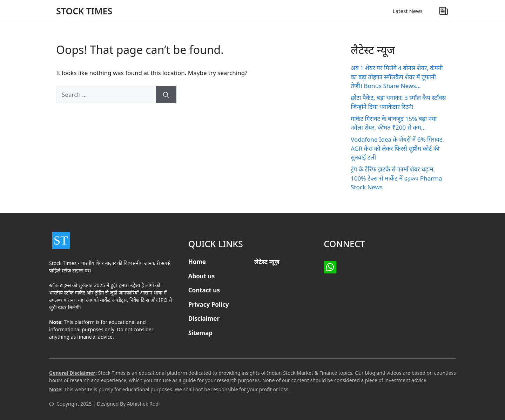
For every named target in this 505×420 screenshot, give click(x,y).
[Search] (166, 95)
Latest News (408, 11)
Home (197, 262)
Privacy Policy (209, 304)
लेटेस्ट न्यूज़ (267, 262)
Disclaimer (204, 319)
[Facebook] (330, 267)
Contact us (204, 290)
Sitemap (200, 333)
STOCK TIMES (84, 11)
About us (202, 276)
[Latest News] (444, 11)
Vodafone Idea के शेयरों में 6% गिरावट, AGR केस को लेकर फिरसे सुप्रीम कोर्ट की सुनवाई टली (397, 148)
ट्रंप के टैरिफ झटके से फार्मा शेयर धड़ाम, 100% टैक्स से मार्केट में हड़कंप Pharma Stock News (396, 178)
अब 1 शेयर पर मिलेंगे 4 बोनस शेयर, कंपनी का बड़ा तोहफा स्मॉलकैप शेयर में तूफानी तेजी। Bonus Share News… (397, 77)
